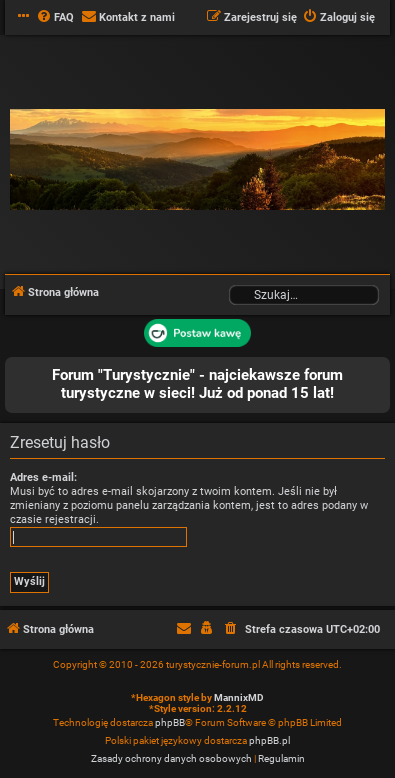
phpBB (170, 722)
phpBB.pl (269, 740)
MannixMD (239, 697)
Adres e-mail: (43, 477)
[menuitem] (55, 18)
